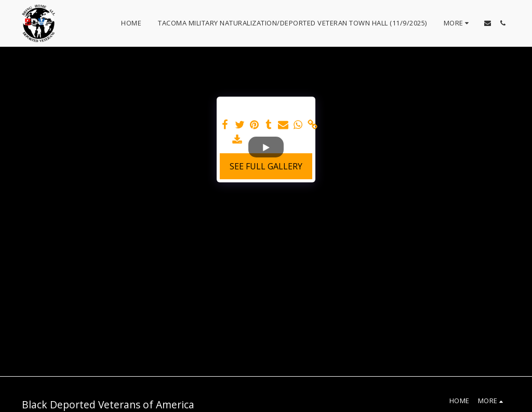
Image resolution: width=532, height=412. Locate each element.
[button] (488, 23)
